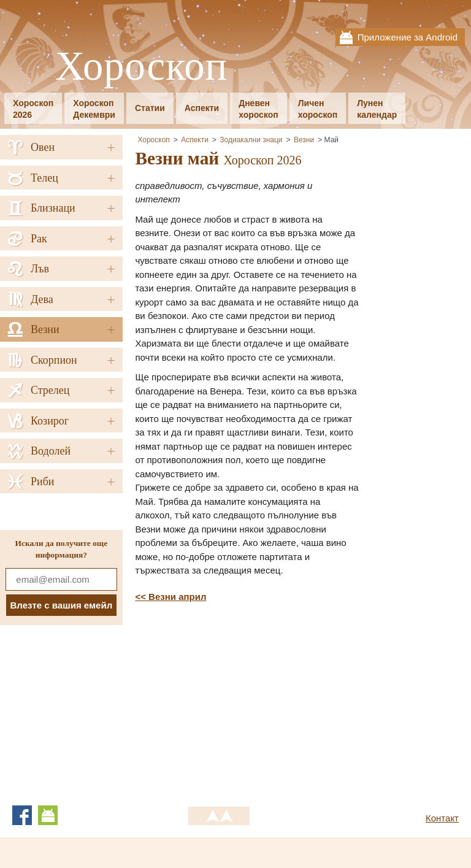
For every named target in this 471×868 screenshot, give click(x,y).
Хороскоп (141, 67)
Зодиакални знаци (251, 140)
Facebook (22, 815)
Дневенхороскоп (258, 109)
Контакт (442, 818)
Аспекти (202, 108)
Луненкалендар (377, 109)
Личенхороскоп (318, 109)
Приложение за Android (408, 37)
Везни (304, 140)
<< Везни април (170, 597)
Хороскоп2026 (33, 109)
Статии (150, 108)
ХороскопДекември (94, 109)
